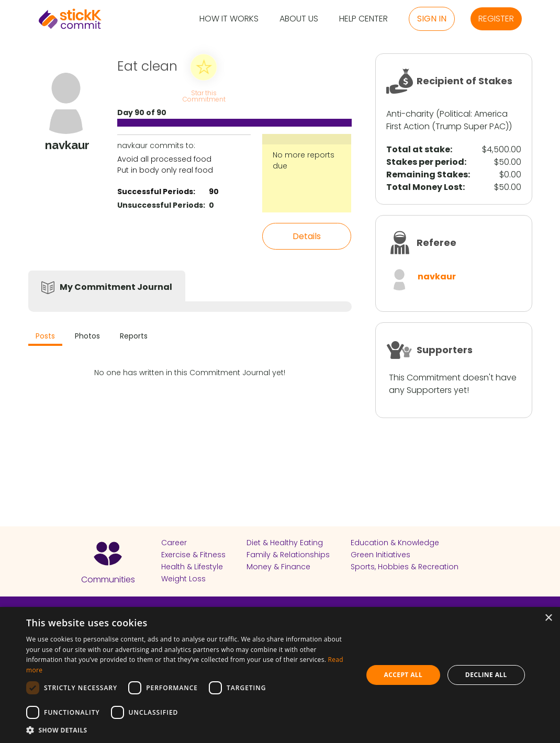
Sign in (432, 19)
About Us (299, 19)
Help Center (363, 19)
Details (307, 236)
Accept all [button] (404, 675)
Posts (45, 336)
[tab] (45, 337)
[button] (189, 730)
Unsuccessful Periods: (161, 205)
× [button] (548, 618)
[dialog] (280, 675)
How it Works (229, 19)
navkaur (437, 277)
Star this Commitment (204, 95)
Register (496, 19)
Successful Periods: (156, 192)
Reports (134, 336)
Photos (87, 336)
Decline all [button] (486, 675)
